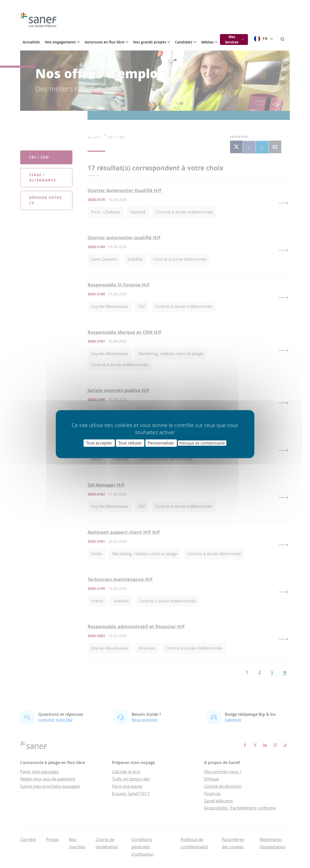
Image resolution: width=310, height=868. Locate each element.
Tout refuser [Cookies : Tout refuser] (130, 443)
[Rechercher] (282, 39)
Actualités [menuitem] (31, 42)
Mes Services (234, 40)
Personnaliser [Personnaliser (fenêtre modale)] (161, 443)
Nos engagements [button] (62, 42)
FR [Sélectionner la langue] (263, 39)
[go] (38, 20)
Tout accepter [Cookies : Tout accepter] (99, 443)
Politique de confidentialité (202, 443)
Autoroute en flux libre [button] (106, 42)
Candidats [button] (186, 42)
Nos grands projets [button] (152, 42)
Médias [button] (209, 42)
